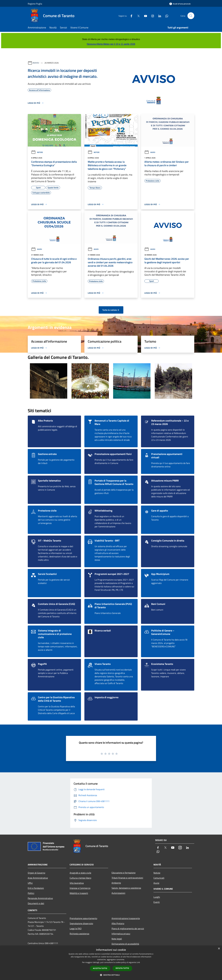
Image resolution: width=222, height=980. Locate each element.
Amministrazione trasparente (126, 918)
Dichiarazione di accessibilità (125, 944)
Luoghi (157, 897)
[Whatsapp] (166, 16)
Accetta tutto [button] (100, 968)
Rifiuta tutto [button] (122, 968)
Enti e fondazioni (36, 888)
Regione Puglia (35, 4)
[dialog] (111, 963)
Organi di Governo (36, 873)
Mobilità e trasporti (79, 893)
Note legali (117, 939)
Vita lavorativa (77, 883)
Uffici (30, 883)
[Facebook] (130, 16)
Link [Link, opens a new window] (138, 962)
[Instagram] (151, 16)
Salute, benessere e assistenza (126, 888)
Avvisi (36, 63)
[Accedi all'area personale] (180, 4)
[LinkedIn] (159, 16)
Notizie (37, 152)
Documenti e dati (36, 903)
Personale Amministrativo (40, 898)
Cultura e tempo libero (80, 878)
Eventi (157, 902)
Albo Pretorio (118, 923)
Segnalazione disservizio (81, 923)
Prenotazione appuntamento (83, 918)
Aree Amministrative (38, 878)
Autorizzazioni (118, 893)
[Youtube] (144, 16)
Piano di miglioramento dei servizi (128, 929)
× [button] (219, 949)
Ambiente (116, 883)
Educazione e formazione (124, 873)
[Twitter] (137, 16)
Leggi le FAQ (76, 929)
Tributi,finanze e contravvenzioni (127, 878)
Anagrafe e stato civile (80, 873)
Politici (31, 893)
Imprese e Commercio (80, 888)
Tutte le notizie (111, 310)
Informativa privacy (121, 934)
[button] (111, 975)
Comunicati (159, 878)
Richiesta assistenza (79, 934)
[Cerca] (191, 16)
